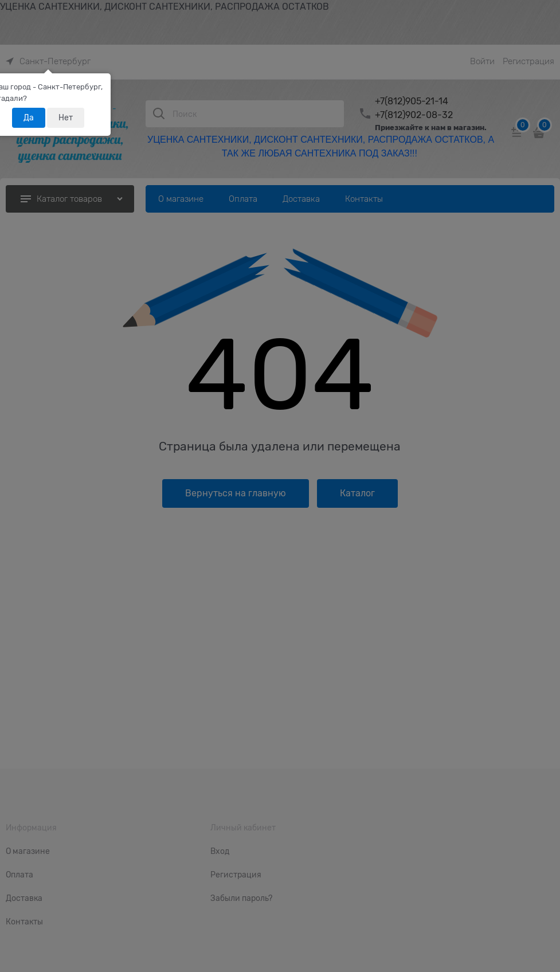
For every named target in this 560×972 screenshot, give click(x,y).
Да (29, 117)
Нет (66, 117)
